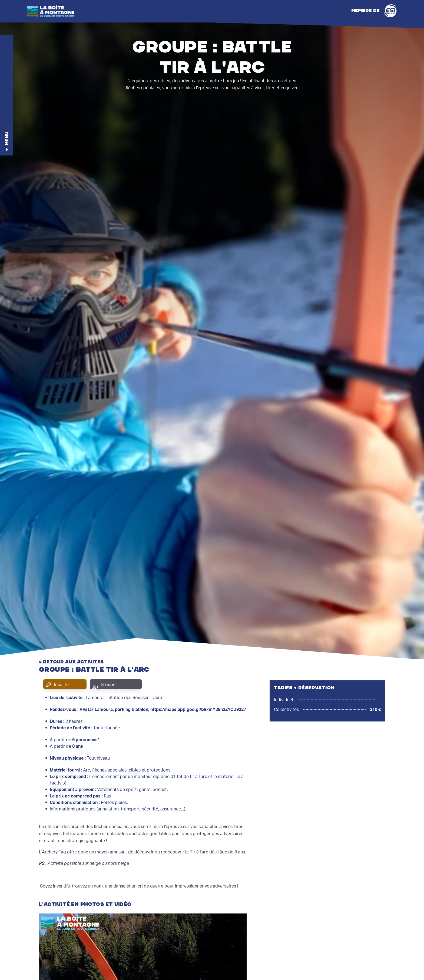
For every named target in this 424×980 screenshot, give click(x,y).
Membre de (374, 11)
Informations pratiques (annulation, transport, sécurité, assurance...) (117, 809)
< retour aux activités (71, 662)
